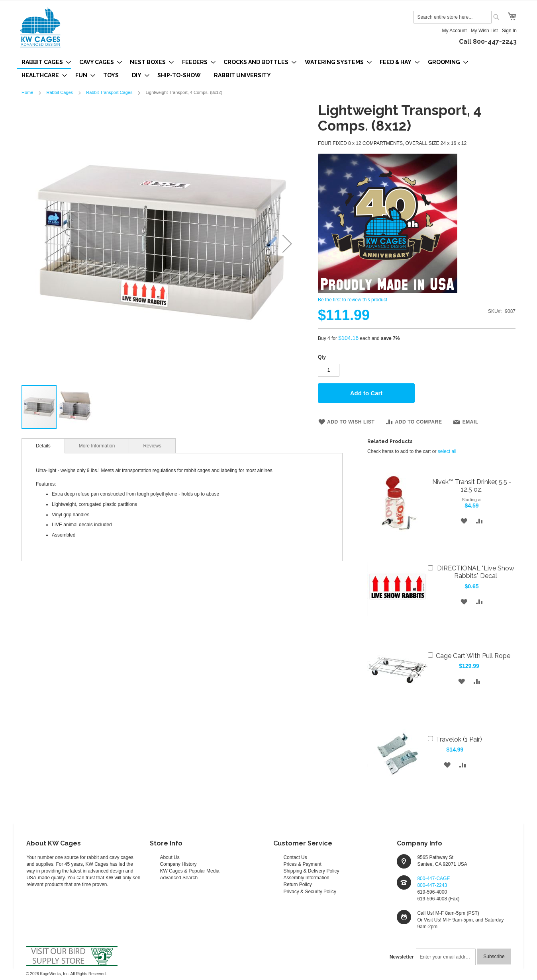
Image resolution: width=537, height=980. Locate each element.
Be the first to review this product (353, 300)
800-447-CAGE (433, 878)
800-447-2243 (432, 885)
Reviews (152, 446)
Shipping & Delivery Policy (311, 871)
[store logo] (40, 27)
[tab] (43, 446)
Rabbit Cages (60, 92)
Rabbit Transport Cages (109, 92)
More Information (97, 446)
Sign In (509, 31)
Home (27, 92)
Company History (178, 864)
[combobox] (453, 17)
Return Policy (297, 884)
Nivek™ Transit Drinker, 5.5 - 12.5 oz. (472, 486)
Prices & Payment (302, 864)
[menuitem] (44, 63)
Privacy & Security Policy (310, 892)
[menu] (268, 69)
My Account (455, 31)
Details (43, 446)
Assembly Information (306, 878)
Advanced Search (179, 878)
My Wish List (484, 31)
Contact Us (295, 857)
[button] (287, 243)
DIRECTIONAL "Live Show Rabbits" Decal (476, 572)
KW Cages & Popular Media (189, 871)
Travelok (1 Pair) (459, 739)
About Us (170, 857)
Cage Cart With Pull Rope (473, 656)
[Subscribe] (494, 957)
